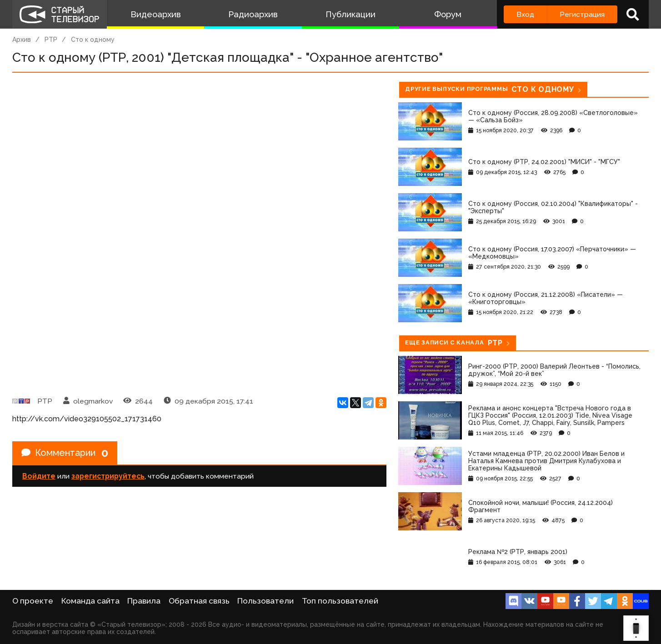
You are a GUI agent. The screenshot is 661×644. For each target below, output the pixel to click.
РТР (51, 40)
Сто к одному (93, 40)
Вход (525, 14)
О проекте (33, 601)
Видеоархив (156, 14)
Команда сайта (90, 601)
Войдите (39, 476)
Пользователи (265, 601)
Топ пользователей (340, 601)
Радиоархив (253, 14)
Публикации (351, 14)
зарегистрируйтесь (108, 476)
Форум (448, 14)
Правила (144, 601)
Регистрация (582, 14)
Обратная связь (199, 601)
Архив (22, 40)
